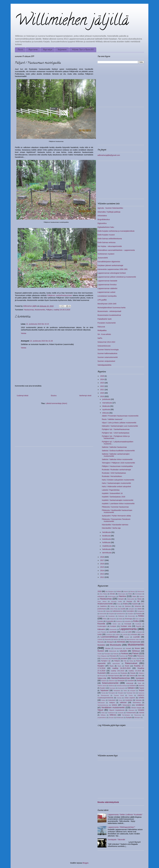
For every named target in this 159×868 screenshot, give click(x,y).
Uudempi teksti (23, 396)
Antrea (119, 592)
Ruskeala (124, 673)
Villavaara (131, 710)
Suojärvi (103, 688)
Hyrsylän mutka (116, 601)
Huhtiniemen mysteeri (106, 254)
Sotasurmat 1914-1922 (106, 342)
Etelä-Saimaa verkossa (106, 242)
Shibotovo (112, 681)
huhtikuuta (107, 542)
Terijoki (141, 690)
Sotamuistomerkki (110, 683)
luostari (127, 637)
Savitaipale (140, 678)
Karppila (111, 614)
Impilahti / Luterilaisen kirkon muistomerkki (118, 504)
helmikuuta (107, 549)
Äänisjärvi (138, 718)
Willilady (103, 715)
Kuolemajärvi (102, 626)
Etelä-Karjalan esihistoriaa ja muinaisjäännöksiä (116, 231)
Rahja (131, 661)
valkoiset (123, 702)
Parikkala (125, 654)
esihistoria (101, 596)
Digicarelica (102, 223)
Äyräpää (129, 718)
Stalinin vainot (102, 686)
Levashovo (109, 635)
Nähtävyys (136, 651)
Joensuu (128, 606)
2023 (102, 383)
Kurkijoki (113, 626)
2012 (102, 577)
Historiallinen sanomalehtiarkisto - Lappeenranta (116, 250)
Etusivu (20, 50)
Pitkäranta (141, 656)
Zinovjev (111, 718)
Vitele (103, 713)
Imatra (125, 604)
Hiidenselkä (131, 599)
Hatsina (142, 596)
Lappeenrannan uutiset (106, 292)
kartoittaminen (121, 614)
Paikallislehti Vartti (105, 319)
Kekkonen (121, 616)
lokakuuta (106, 406)
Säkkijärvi (131, 688)
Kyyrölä (139, 626)
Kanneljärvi (130, 611)
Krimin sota (117, 624)
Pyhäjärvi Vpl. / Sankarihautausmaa (116, 429)
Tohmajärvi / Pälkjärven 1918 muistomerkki (118, 463)
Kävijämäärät (62, 50)
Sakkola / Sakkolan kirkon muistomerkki (117, 459)
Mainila (116, 639)
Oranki (100, 654)
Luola (142, 635)
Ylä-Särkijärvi (126, 715)
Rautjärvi (101, 666)
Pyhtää (142, 658)
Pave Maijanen (102, 656)
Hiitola (139, 599)
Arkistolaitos (102, 216)
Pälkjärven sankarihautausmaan (60, 295)
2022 (102, 386)
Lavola (123, 632)
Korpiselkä (109, 621)
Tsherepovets (105, 695)
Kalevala (100, 611)
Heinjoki (121, 599)
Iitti (138, 601)
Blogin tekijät (48, 50)
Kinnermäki (131, 616)
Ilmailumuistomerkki (105, 604)
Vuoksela (121, 713)
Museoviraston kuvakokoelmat (109, 315)
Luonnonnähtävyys (109, 637)
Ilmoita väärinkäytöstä (108, 802)
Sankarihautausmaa (120, 678)
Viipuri (100, 710)
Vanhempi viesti (85, 396)
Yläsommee (138, 715)
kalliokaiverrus (118, 611)
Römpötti (102, 676)
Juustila (123, 609)
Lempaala (139, 632)
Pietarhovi (122, 656)
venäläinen (140, 705)
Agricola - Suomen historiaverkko (110, 208)
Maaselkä (108, 639)
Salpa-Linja (102, 678)
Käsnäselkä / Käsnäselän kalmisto (115, 525)
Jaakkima (103, 606)
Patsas (135, 653)
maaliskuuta (107, 546)
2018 (102, 557)
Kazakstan (112, 616)
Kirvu (105, 619)
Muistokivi (101, 645)
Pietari (130, 656)
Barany (133, 592)
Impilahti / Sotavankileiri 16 (112, 493)
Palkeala (116, 654)
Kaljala (108, 611)
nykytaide (123, 651)
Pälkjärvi (49, 310)
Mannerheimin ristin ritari (134, 639)
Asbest (126, 592)
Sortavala (140, 680)
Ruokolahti (102, 673)
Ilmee (119, 604)
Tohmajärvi (112, 693)
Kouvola (101, 624)
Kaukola (139, 614)
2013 (102, 574)
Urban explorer (130, 698)
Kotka (136, 621)
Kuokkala (138, 624)
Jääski (139, 609)
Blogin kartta (33, 50)
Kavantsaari (101, 616)
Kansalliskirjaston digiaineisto (109, 262)
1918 (99, 591)
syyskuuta (106, 409)
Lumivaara (134, 635)
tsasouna (141, 693)
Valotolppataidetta (104, 365)
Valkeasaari (101, 703)
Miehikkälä (121, 642)
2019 (102, 396)
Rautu (112, 666)
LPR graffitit (102, 300)
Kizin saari (139, 619)
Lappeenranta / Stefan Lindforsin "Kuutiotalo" (125, 815)
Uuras (120, 700)
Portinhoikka (105, 658)
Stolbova (111, 686)
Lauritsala (113, 632)
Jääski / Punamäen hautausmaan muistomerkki (120, 416)
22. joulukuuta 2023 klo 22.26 (41, 341)
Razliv (119, 666)
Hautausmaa (29, 310)
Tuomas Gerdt (119, 695)
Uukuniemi (112, 700)
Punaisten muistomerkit (107, 323)
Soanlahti (131, 681)
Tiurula (103, 693)
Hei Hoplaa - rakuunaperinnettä (110, 246)
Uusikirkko (129, 700)
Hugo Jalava (102, 601)
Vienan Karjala (136, 708)
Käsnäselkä (113, 629)
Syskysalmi (121, 688)
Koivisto (100, 621)
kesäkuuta (106, 536)
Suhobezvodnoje (122, 686)
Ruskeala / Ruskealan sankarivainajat (116, 470)
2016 (102, 564)
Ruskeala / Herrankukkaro (112, 476)
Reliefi (127, 666)
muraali (128, 648)
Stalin (139, 683)
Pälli (125, 661)
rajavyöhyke (116, 663)
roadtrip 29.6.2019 (118, 671)
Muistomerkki (40, 310)
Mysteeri (101, 651)
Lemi (130, 632)
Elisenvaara (122, 594)
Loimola (125, 635)
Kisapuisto (113, 619)
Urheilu (141, 698)
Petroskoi (113, 656)
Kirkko (141, 616)
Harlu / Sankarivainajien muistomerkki (116, 483)
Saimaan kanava (114, 676)
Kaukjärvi (131, 614)
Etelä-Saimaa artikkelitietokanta (110, 239)
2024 (102, 379)
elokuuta (106, 413)
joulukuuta (106, 399)
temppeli (133, 691)
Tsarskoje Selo (131, 693)
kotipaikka (128, 621)
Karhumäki (103, 614)
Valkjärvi (112, 703)
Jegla (120, 606)
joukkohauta (102, 609)
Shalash (104, 681)
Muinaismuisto (135, 642)
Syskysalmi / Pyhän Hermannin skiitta (116, 516)
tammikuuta (107, 553)
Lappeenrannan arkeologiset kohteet (112, 273)
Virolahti (141, 710)
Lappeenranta (128, 629)
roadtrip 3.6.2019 (135, 671)
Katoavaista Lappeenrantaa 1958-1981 (113, 269)
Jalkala (113, 606)
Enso (130, 594)
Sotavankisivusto (104, 346)
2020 (102, 393)
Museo (137, 648)
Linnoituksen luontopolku (107, 296)
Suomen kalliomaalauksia (107, 353)
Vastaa (24, 333)
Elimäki (112, 594)
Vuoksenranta (131, 713)
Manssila (101, 642)
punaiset (124, 658)
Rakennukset (131, 663)
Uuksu (103, 700)
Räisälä (133, 673)
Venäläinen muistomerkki (113, 708)
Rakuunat (101, 327)
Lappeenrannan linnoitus (107, 285)
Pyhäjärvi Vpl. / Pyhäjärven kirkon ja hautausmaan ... (116, 437)
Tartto (125, 691)
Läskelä (100, 639)
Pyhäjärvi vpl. (106, 661)
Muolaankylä (118, 648)
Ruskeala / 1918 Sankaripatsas (114, 473)
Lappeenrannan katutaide (107, 281)
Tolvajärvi (121, 693)
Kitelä (120, 619)
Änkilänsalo (120, 718)
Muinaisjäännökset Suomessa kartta (111, 308)
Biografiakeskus (104, 219)
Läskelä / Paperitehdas (111, 490)
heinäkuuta (107, 532)
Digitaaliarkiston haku (106, 227)
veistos (114, 705)
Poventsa (114, 658)
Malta (122, 639)
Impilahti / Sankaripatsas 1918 (114, 497)
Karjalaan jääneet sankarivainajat (110, 265)
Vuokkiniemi (111, 713)
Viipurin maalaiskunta (117, 710)
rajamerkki (102, 663)
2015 (102, 567)
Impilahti (135, 604)
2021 (102, 390)
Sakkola (132, 676)
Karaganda (141, 611)
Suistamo (133, 686)
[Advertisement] (36, 426)
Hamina (122, 596)
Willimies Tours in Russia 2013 (83, 50)
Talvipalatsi (117, 691)
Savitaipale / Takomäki (116, 840)
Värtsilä (141, 713)
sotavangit (130, 683)
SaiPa (100, 338)
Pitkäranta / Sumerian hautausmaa (115, 507)
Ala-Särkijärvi (110, 592)
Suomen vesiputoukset (106, 361)
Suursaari (112, 688)
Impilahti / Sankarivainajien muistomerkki (118, 500)
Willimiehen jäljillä (72, 22)
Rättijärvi (141, 673)
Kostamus (119, 621)
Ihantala (129, 601)
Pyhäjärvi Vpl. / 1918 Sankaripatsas (116, 433)
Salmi (140, 676)
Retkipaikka (102, 330)
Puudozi (134, 658)
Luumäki (136, 637)
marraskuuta (107, 403)
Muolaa (108, 648)
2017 (102, 560)
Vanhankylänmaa (103, 705)
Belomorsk (141, 592)
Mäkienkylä (113, 651)
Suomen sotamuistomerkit (108, 357)
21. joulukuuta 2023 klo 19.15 (38, 324)
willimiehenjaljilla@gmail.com (109, 155)
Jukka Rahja (114, 609)
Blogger (85, 863)
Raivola (139, 661)
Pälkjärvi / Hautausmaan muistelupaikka (117, 466)
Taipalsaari (104, 690)
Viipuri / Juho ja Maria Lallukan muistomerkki (119, 423)
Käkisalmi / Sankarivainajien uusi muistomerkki (120, 426)
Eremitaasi (138, 594)
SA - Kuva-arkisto (104, 334)
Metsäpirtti (110, 642)
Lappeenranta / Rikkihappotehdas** (121, 827)
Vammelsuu (137, 703)
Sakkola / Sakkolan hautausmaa (114, 447)
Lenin (100, 634)
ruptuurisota (114, 673)
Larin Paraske (102, 632)
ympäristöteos (102, 718)
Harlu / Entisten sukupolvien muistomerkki (118, 480)
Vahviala (139, 700)
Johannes (138, 606)
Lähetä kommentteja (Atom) (56, 403)
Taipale (142, 688)
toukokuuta (107, 539)
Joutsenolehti (103, 258)
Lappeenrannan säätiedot (107, 288)
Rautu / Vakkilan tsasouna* (112, 419)
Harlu (134, 596)
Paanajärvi (107, 654)
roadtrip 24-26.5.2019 (62, 310)
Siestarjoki (121, 681)
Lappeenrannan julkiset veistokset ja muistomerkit (117, 277)
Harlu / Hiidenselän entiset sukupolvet (116, 487)
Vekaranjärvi (127, 705)
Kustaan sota (126, 626)
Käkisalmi (101, 629)
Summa (141, 686)
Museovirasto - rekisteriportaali (109, 311)
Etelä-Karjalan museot (106, 235)
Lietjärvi (118, 635)
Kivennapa (129, 619)
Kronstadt (128, 624)
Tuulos (131, 695)
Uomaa (119, 698)
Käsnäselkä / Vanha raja (111, 528)
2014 (102, 571)
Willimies (113, 715)
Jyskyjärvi (132, 609)
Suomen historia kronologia (108, 350)
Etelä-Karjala (112, 596)
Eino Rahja (103, 594)
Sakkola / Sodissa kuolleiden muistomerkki (118, 451)
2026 (102, 376)
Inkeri (142, 604)
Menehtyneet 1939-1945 (107, 304)
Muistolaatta (115, 645)
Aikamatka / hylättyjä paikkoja (109, 212)
